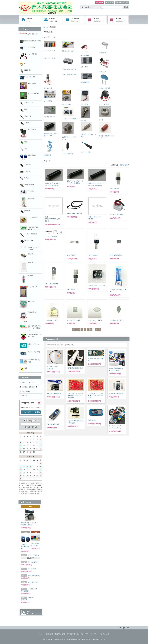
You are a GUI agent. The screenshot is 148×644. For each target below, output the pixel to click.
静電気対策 (50, 148)
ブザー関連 (85, 97)
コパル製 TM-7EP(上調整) (25, 547)
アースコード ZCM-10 (74, 214)
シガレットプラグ (68, 148)
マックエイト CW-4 (52, 320)
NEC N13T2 (71, 255)
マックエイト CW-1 (95, 320)
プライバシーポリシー (92, 634)
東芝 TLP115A (33, 582)
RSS (29, 611)
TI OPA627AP (33, 562)
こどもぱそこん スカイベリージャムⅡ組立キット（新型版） (75, 396)
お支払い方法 (49, 634)
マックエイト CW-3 (73, 320)
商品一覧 (25, 396)
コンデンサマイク (50, 112)
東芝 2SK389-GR (34, 576)
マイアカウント (122, 3)
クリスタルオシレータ (69, 64)
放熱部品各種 (87, 78)
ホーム (30, 20)
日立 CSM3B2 (93, 255)
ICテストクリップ (68, 46)
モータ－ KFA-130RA (117, 215)
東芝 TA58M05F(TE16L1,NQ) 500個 (53, 219)
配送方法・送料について (29, 387)
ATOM (30, 613)
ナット (105, 113)
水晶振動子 (105, 47)
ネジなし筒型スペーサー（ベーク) (107, 131)
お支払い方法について (29, 383)
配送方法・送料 (60, 634)
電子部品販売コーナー (118, 20)
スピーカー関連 (105, 97)
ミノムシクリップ (50, 46)
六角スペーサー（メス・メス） (70, 131)
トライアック (48, 81)
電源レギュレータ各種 (69, 74)
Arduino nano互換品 (53, 424)
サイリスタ (104, 65)
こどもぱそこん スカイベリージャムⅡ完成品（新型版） (96, 396)
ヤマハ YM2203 (33, 555)
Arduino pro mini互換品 (116, 393)
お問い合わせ (74, 20)
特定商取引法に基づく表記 (75, 634)
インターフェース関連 (69, 113)
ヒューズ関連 (50, 96)
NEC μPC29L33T (116, 255)
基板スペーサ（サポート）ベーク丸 (51, 129)
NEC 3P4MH (115, 188)
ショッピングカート (96, 20)
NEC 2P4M (71, 290)
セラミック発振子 (105, 81)
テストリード (85, 49)
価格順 (122, 165)
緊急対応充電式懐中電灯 (75, 368)
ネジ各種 (85, 114)
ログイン (109, 3)
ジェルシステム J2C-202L (97, 286)
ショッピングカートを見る (31, 412)
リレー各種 (87, 62)
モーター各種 (67, 97)
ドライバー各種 (87, 147)
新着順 (127, 165)
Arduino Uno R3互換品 (54, 393)
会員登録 (99, 3)
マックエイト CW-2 (117, 320)
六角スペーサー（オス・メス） (88, 130)
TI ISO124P (32, 569)
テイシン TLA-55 (51, 236)
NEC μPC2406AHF (52, 284)
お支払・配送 (52, 20)
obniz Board (92, 420)
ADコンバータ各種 (50, 58)
